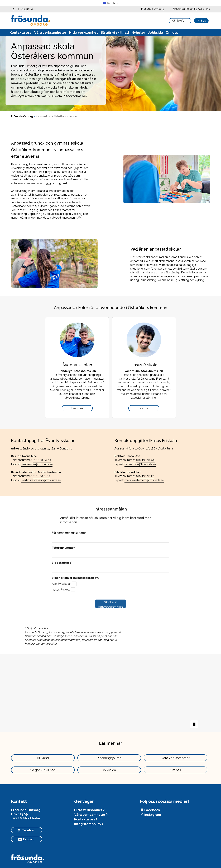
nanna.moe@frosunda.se (37, 464)
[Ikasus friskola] (144, 408)
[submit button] (110, 604)
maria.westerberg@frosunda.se (144, 480)
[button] (111, 3)
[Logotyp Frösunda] (28, 860)
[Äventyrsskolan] (77, 408)
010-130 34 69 (42, 460)
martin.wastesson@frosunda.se (41, 480)
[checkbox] (74, 584)
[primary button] (180, 21)
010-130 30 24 (145, 476)
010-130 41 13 (41, 476)
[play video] (194, 724)
